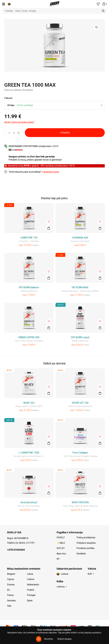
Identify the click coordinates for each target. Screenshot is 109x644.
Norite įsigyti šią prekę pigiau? (19, 122)
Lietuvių (61, 587)
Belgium (11, 574)
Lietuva (31, 579)
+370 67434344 (16, 550)
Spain (30, 601)
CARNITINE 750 (29, 238)
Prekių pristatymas (86, 537)
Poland (30, 590)
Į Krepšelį (65, 133)
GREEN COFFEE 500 (29, 337)
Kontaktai (81, 554)
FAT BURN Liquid (80, 337)
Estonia (11, 585)
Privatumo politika (85, 548)
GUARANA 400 (80, 238)
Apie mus (61, 554)
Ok (39, 639)
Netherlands (33, 585)
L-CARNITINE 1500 (29, 453)
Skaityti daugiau (65, 639)
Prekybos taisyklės (86, 543)
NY (58, 559)
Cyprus (11, 579)
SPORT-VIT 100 (80, 403)
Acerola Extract (29, 502)
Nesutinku (49, 639)
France (10, 595)
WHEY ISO (29, 403)
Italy (9, 606)
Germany (11, 601)
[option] (54, 45)
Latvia (30, 574)
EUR (90, 574)
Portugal (31, 595)
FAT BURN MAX (80, 287)
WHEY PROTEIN (80, 502)
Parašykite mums (51, 172)
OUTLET (61, 548)
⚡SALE (61, 543)
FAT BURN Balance (29, 287)
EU (8, 590)
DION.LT (61, 537)
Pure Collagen (80, 453)
